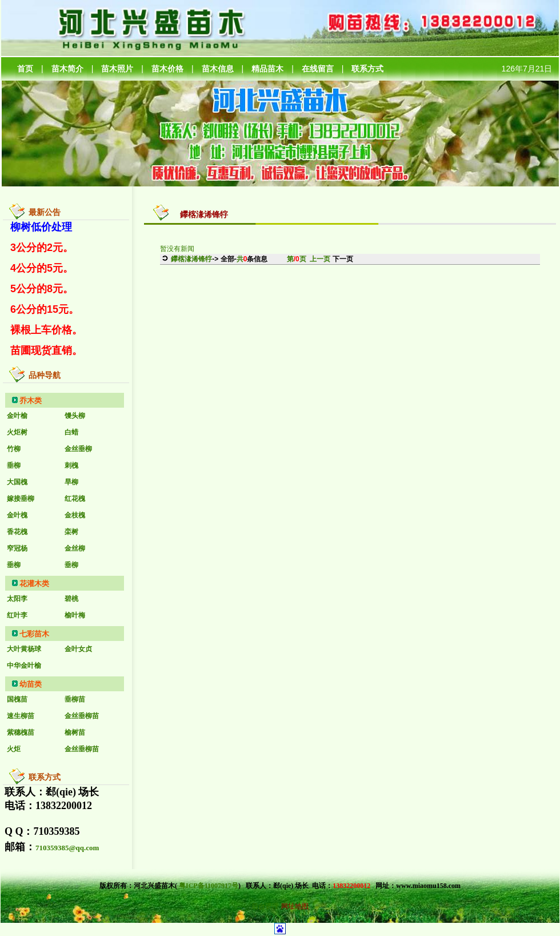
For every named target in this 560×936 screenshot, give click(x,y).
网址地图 (295, 906)
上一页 (320, 259)
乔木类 (31, 401)
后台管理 (265, 906)
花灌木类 (34, 583)
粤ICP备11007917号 (209, 886)
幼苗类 (31, 684)
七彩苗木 (34, 634)
